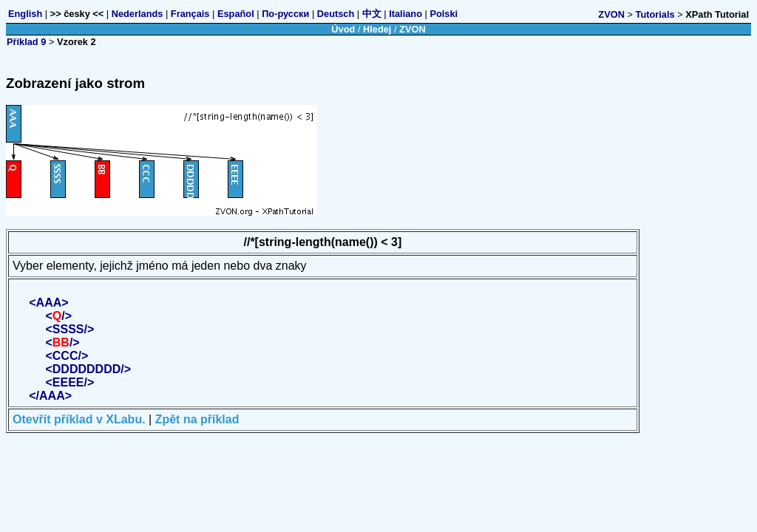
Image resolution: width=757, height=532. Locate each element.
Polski (444, 14)
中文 (372, 14)
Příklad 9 (26, 42)
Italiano (405, 14)
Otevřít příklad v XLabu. (79, 419)
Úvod (343, 29)
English (25, 14)
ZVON (611, 14)
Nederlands (138, 14)
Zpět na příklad (197, 419)
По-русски (285, 14)
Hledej (377, 29)
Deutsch (336, 14)
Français (190, 14)
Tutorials (655, 14)
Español (236, 14)
